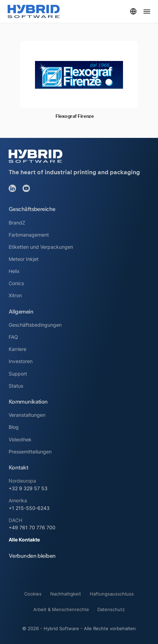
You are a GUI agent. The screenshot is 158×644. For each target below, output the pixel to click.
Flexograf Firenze (74, 116)
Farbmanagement (29, 235)
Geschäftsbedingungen (35, 325)
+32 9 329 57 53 (28, 488)
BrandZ (17, 223)
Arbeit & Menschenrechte (61, 609)
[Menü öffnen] (147, 11)
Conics (16, 283)
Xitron (15, 295)
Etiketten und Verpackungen (41, 247)
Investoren (21, 361)
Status (16, 386)
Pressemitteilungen (30, 452)
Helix (14, 271)
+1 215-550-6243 (29, 508)
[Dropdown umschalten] (133, 11)
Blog (14, 427)
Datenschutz (111, 609)
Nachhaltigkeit (66, 594)
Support (18, 374)
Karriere (17, 349)
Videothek (20, 439)
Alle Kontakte (24, 540)
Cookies (33, 594)
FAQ (13, 337)
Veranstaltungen (27, 415)
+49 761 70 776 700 (32, 527)
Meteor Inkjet (24, 259)
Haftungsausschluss (112, 594)
